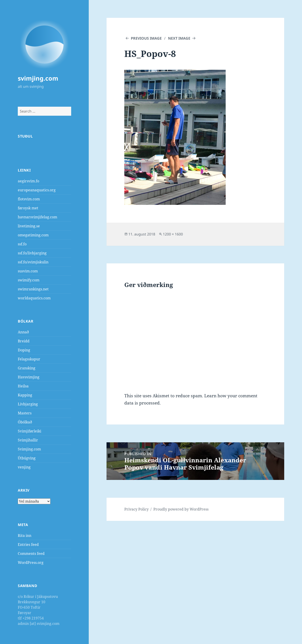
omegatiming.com (33, 235)
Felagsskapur (29, 359)
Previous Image (146, 38)
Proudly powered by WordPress (181, 509)
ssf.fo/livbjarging (32, 253)
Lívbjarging (28, 404)
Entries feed (28, 545)
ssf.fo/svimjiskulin (33, 262)
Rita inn (25, 536)
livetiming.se (29, 226)
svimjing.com (38, 78)
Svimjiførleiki (30, 431)
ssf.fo (22, 244)
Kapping (25, 395)
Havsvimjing (29, 377)
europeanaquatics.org (37, 190)
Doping (24, 350)
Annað (23, 332)
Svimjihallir (28, 440)
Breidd (24, 341)
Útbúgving (27, 458)
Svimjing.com (29, 449)
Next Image (179, 38)
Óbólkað (25, 422)
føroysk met (28, 208)
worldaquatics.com (34, 298)
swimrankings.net (33, 289)
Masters (25, 413)
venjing (24, 467)
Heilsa (23, 386)
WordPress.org (31, 563)
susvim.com (28, 271)
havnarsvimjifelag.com (37, 217)
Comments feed (31, 554)
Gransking (27, 368)
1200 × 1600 (173, 234)
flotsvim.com (29, 199)
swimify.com (29, 280)
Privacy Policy (136, 509)
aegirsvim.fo (28, 181)
